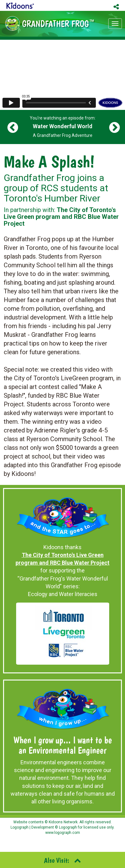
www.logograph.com (63, 833)
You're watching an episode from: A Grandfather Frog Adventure (63, 127)
